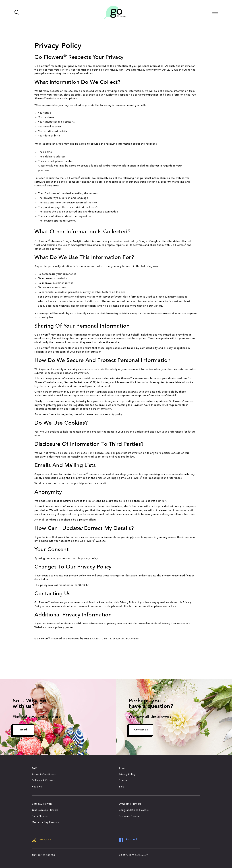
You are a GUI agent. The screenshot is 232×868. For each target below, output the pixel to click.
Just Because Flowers (45, 810)
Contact (124, 781)
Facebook (128, 840)
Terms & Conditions (44, 775)
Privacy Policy (127, 775)
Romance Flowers (130, 816)
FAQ (35, 768)
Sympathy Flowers (130, 804)
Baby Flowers (40, 816)
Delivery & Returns (43, 781)
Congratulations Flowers (134, 810)
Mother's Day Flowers (45, 822)
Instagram (41, 840)
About (123, 768)
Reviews (37, 787)
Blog (122, 787)
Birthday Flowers (42, 804)
